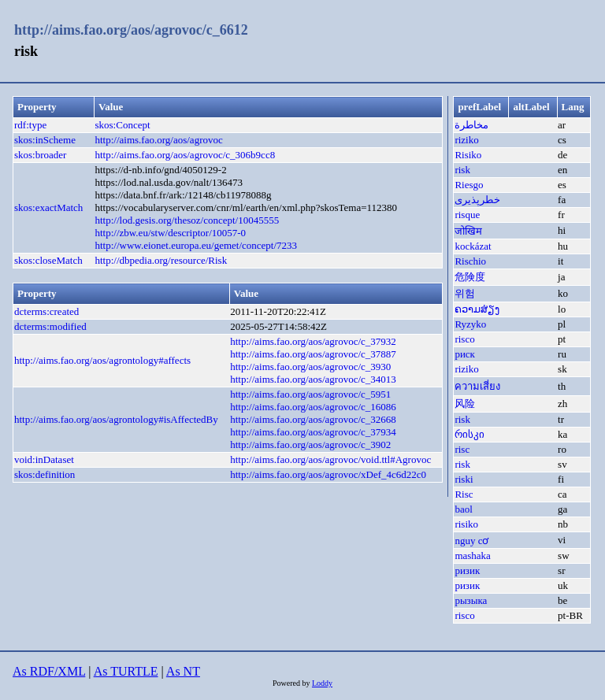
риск (465, 354)
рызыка (471, 600)
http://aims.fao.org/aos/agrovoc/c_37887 (313, 354)
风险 (465, 404)
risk (462, 170)
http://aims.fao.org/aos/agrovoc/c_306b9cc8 (186, 155)
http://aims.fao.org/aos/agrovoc (159, 140)
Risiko (468, 155)
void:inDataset (44, 459)
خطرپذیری (477, 200)
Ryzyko (470, 324)
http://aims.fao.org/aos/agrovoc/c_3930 (310, 367)
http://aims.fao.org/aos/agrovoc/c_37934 (313, 432)
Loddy (322, 683)
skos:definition (45, 474)
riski (464, 479)
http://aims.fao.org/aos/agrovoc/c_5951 (310, 394)
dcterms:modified (50, 326)
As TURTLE (126, 671)
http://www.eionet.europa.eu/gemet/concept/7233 (197, 245)
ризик (467, 570)
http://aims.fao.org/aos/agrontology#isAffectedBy (116, 419)
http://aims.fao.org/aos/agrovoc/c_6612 (131, 30)
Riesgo (469, 185)
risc (462, 449)
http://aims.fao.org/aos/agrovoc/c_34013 (313, 379)
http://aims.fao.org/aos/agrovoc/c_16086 (313, 407)
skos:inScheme (45, 140)
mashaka (472, 556)
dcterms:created (46, 311)
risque (467, 215)
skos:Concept (123, 125)
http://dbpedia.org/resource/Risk (161, 260)
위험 (465, 293)
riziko (466, 140)
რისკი (470, 434)
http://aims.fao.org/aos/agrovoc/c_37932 (313, 341)
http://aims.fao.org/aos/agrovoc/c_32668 (313, 419)
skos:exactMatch (48, 207)
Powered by (292, 683)
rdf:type (30, 125)
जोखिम (468, 231)
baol (463, 509)
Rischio (470, 261)
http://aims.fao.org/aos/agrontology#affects (102, 360)
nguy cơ (471, 541)
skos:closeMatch (48, 260)
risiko (466, 524)
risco (464, 339)
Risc (464, 494)
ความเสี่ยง (477, 386)
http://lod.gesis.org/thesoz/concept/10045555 (187, 220)
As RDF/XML (49, 671)
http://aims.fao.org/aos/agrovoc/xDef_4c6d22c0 (328, 474)
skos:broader (40, 155)
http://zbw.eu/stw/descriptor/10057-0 (171, 233)
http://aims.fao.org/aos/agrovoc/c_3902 (310, 444)
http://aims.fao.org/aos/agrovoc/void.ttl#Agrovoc (330, 459)
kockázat (473, 246)
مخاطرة (471, 125)
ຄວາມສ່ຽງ (477, 309)
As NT (183, 671)
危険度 (470, 277)
